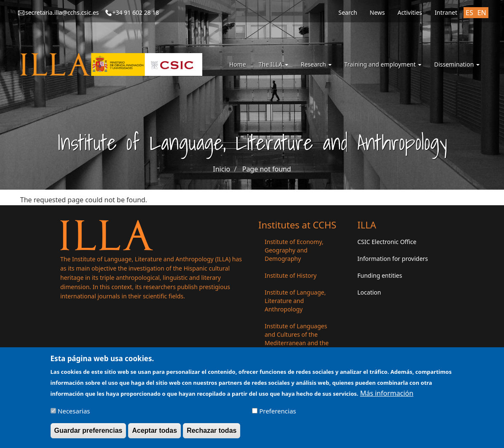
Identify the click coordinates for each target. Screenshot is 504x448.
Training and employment (383, 64)
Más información (386, 396)
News (377, 12)
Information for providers (393, 259)
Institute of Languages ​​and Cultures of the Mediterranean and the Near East (297, 339)
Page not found (267, 169)
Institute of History (291, 275)
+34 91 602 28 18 (136, 12)
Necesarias (74, 413)
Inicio (221, 169)
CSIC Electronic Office (387, 242)
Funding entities (380, 275)
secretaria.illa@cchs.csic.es (62, 12)
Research (316, 64)
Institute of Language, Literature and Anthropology (295, 301)
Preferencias (277, 413)
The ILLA (273, 64)
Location (369, 292)
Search (348, 12)
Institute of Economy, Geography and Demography (294, 250)
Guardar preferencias (88, 433)
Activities (410, 12)
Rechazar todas (212, 433)
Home (238, 64)
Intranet (446, 12)
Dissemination (457, 64)
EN (482, 13)
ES (469, 13)
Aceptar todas (154, 433)
